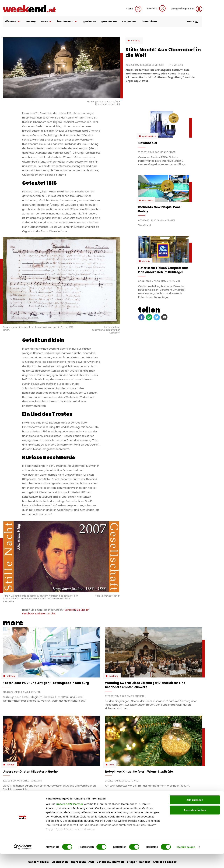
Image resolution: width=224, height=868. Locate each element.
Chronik (146, 261)
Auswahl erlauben (195, 824)
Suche (134, 9)
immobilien (149, 21)
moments (147, 200)
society (31, 21)
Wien (111, 765)
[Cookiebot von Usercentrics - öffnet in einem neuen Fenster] (23, 861)
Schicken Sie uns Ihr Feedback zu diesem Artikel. (55, 612)
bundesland (67, 22)
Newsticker (156, 8)
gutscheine (109, 21)
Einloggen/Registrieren (186, 9)
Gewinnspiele (149, 136)
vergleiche (129, 21)
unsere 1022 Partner (70, 818)
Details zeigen (186, 861)
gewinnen (89, 21)
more (193, 21)
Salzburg (136, 41)
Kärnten (11, 765)
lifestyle (13, 22)
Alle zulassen (195, 814)
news (47, 22)
